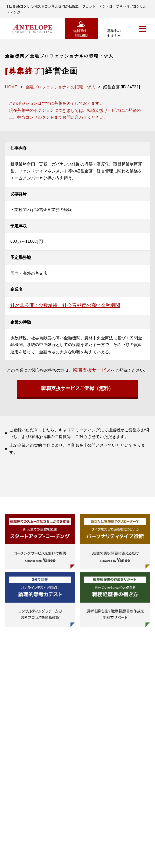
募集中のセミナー (114, 33)
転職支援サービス (92, 370)
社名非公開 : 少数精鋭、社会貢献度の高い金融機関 (65, 305)
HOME (11, 87)
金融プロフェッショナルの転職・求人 (60, 87)
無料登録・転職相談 (81, 33)
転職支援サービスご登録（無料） (77, 388)
